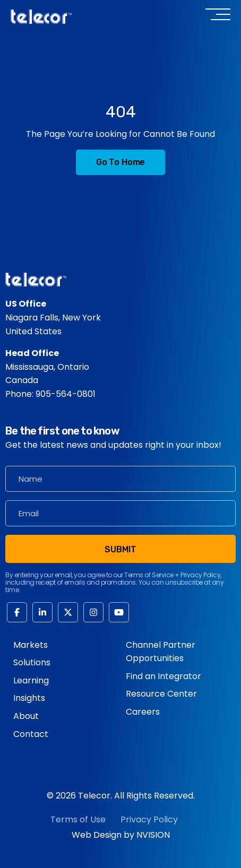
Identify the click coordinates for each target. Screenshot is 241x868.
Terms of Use (78, 819)
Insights (29, 698)
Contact (31, 734)
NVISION (153, 835)
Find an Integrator (163, 676)
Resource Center (161, 694)
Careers (143, 712)
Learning (31, 680)
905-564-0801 (66, 394)
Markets (31, 645)
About (26, 716)
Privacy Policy (149, 819)
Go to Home (120, 162)
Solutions (32, 662)
